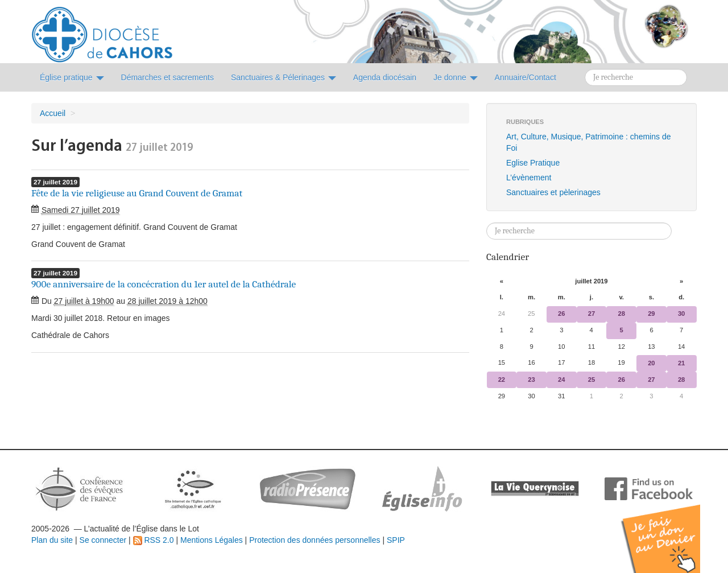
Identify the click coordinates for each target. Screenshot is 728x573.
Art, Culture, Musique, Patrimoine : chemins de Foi (588, 142)
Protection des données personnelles (315, 540)
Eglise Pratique (533, 163)
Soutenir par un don (671, 530)
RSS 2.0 (154, 540)
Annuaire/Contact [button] (526, 77)
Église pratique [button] (72, 77)
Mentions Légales (212, 540)
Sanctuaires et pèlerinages (553, 192)
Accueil (53, 113)
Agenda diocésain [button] (385, 77)
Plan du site (52, 540)
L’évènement (529, 178)
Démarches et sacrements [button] (167, 77)
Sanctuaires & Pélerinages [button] (284, 77)
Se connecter (103, 540)
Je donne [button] (456, 77)
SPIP (396, 540)
